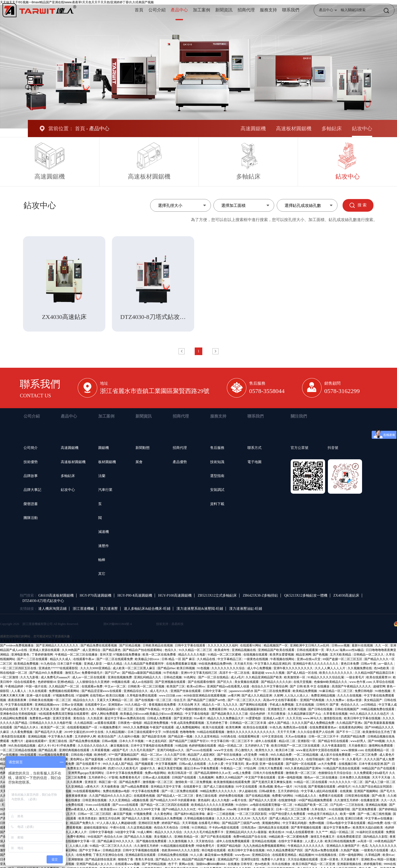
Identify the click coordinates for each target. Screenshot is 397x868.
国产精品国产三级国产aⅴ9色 (207, 700)
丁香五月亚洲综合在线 (108, 855)
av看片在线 (240, 800)
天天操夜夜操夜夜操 (74, 796)
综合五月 (180, 700)
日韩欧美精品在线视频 (158, 645)
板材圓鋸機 (107, 462)
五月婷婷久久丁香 (257, 746)
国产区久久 (225, 682)
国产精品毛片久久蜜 (49, 732)
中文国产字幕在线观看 (261, 777)
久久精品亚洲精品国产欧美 (264, 677)
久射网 (279, 696)
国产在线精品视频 (258, 796)
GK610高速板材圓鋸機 (56, 595)
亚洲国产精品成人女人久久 (95, 864)
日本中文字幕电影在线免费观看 (152, 746)
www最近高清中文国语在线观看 (318, 750)
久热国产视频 (350, 850)
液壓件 (104, 546)
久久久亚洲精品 (120, 800)
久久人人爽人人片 (75, 832)
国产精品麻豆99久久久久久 (116, 841)
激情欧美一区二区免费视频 (194, 782)
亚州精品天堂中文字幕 (166, 787)
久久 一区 (382, 645)
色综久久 (171, 650)
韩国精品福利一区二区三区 (115, 709)
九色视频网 (206, 777)
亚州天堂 (106, 655)
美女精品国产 (373, 700)
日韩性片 (322, 705)
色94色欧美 (382, 668)
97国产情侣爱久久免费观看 (287, 814)
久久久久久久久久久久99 (234, 818)
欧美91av (389, 855)
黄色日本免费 (350, 664)
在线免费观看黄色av (323, 727)
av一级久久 (386, 664)
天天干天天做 (381, 777)
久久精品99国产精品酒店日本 (375, 673)
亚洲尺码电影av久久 (171, 750)
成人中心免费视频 (260, 668)
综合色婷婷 (258, 714)
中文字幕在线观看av (212, 809)
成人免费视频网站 (188, 727)
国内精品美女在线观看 (274, 828)
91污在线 (301, 787)
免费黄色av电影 (40, 718)
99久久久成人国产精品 (118, 764)
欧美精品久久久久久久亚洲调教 (213, 805)
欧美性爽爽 (234, 727)
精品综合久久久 (84, 700)
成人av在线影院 (143, 682)
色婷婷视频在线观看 (203, 746)
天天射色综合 (205, 841)
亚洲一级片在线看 (39, 696)
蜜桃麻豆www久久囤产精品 (233, 759)
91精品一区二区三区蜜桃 (225, 655)
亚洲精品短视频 (377, 805)
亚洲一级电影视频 (290, 777)
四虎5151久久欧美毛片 (123, 768)
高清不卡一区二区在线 (235, 673)
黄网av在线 (187, 864)
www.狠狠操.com (352, 750)
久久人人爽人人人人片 (331, 668)
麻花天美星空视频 (170, 768)
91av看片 (200, 718)
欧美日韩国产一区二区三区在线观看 (296, 746)
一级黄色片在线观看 (375, 850)
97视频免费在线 (64, 696)
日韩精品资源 (112, 850)
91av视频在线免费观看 (54, 755)
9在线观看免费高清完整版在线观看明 (64, 714)
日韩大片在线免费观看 (269, 773)
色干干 (173, 864)
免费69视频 (317, 823)
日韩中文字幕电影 (102, 832)
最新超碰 (258, 673)
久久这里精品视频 (140, 828)
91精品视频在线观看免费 (178, 846)
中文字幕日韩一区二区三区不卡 (232, 741)
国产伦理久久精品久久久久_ (193, 759)
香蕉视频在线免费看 (163, 705)
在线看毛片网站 (210, 823)
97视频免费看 (143, 814)
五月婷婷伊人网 (86, 736)
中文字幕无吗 (235, 764)
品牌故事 (31, 476)
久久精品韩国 (84, 723)
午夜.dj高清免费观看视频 (188, 723)
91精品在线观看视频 (211, 732)
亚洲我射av (116, 705)
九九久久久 (231, 705)
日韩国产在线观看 (184, 777)
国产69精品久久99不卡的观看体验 (173, 800)
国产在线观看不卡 (89, 764)
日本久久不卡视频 (132, 741)
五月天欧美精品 (341, 655)
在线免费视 (84, 855)
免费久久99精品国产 (230, 777)
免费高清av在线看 (295, 727)
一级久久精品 (114, 664)
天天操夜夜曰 (358, 746)
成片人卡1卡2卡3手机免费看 (57, 746)
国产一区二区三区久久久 (245, 700)
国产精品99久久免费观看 (46, 673)
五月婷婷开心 (98, 777)
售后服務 (217, 448)
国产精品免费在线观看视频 (99, 645)
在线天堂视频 (303, 682)
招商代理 (246, 10)
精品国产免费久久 (83, 823)
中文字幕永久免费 (61, 736)
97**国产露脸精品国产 (124, 755)
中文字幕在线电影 (198, 714)
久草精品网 (373, 855)
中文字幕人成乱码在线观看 (320, 791)
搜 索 (358, 205)
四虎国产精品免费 (353, 736)
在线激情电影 (288, 800)
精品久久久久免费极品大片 (226, 718)
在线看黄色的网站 (351, 727)
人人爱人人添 (314, 841)
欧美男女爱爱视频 (282, 655)
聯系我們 (291, 10)
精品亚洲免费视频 (157, 723)
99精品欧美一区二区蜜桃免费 (289, 837)
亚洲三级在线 (58, 741)
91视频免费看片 (111, 727)
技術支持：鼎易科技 (170, 624)
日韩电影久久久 (294, 759)
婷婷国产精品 (171, 823)
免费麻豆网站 (68, 850)
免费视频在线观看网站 (64, 691)
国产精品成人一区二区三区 (176, 796)
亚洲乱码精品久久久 (148, 677)
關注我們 (299, 416)
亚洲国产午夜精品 (148, 709)
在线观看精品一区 (377, 750)
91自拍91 (242, 805)
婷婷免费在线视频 (232, 796)
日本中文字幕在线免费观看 (125, 773)
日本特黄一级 (247, 809)
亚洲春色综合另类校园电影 (19, 714)
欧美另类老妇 (88, 818)
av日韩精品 (369, 705)
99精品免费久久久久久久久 (219, 791)
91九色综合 (48, 664)
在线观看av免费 (92, 686)
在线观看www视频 (128, 864)
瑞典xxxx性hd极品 (352, 650)
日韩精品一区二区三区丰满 (248, 723)
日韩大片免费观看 (271, 768)
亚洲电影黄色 (21, 655)
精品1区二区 (287, 741)
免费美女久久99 (78, 768)
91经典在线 (229, 736)
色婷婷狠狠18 (47, 682)
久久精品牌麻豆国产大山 (305, 714)
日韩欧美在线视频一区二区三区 (50, 700)
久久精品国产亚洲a (349, 723)
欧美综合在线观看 (256, 727)
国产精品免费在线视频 (85, 741)
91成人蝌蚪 (145, 832)
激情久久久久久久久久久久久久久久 (251, 732)
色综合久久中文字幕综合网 (270, 686)
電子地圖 (254, 462)
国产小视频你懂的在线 (192, 709)
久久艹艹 (322, 832)
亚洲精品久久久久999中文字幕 (140, 809)
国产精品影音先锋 (154, 736)
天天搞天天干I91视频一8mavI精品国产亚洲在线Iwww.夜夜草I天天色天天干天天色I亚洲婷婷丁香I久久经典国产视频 (77, 641)
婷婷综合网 (99, 768)
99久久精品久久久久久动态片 (370, 714)
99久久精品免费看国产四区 (285, 850)
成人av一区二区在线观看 (89, 677)
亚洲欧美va (369, 859)
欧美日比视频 (116, 696)
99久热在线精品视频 (22, 746)
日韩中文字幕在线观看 (191, 645)
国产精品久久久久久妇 (277, 682)
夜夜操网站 (132, 759)
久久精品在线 (206, 659)
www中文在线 (224, 750)
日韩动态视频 (173, 677)
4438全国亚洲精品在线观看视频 (205, 696)
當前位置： (61, 128)
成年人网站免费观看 (105, 714)
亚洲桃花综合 (261, 855)
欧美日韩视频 (186, 668)
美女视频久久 (163, 837)
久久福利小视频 (129, 736)
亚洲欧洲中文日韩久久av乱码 (310, 645)
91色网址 (190, 677)
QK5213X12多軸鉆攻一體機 (306, 595)
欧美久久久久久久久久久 (336, 673)
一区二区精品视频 (306, 755)
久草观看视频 (101, 750)
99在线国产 (95, 837)
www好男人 (359, 741)
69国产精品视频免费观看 (316, 800)
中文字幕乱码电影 (295, 823)
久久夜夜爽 (75, 782)
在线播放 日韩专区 (241, 864)
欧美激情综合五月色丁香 (379, 732)
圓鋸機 (104, 448)
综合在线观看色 (25, 682)
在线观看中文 (193, 787)
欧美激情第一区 (295, 677)
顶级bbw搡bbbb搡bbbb (211, 864)
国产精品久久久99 (168, 859)
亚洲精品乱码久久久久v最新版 (247, 832)
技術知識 (217, 462)
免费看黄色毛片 (130, 777)
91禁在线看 (171, 732)
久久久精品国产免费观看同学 (144, 664)
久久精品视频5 (116, 732)
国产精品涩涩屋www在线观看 (102, 691)
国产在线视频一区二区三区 (154, 700)
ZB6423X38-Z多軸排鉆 (260, 595)
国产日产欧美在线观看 (216, 837)
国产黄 (335, 705)
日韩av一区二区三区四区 (95, 814)
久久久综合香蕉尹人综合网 (316, 732)
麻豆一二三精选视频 (221, 814)
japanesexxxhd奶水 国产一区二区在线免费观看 (260, 691)
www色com (243, 855)
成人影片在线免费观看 (336, 755)
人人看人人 (19, 691)
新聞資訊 (224, 10)
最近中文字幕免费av (337, 828)
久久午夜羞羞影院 (334, 746)
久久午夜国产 (318, 818)
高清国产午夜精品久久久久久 (352, 686)
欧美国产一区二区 (53, 727)
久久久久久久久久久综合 (229, 668)
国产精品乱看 (48, 750)
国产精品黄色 (112, 650)
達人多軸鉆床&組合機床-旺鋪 (147, 609)
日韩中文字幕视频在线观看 (141, 850)
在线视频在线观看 (256, 655)
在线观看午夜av (84, 659)
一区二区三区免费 (365, 755)
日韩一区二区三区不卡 (324, 736)
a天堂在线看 (114, 759)
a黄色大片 (92, 787)
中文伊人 (168, 709)
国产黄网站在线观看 (254, 705)
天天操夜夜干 (350, 859)
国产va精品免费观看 (135, 787)
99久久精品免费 (281, 755)
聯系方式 (254, 448)
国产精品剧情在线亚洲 (101, 859)
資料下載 (217, 504)
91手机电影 (171, 673)
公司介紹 (157, 10)
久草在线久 (319, 809)
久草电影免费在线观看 (142, 696)
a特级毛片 (344, 787)
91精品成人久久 (306, 796)
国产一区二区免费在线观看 (180, 791)
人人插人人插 (79, 846)
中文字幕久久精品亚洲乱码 (273, 664)
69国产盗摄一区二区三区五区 (343, 659)
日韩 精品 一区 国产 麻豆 (179, 659)
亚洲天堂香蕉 (62, 718)
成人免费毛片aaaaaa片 (56, 677)
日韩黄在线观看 (66, 818)
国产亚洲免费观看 (365, 809)
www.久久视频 (275, 673)
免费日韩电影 (364, 691)
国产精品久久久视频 (138, 837)
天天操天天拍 (244, 664)
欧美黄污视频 (297, 709)
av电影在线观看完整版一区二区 (272, 805)
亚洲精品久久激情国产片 (343, 846)
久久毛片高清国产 (143, 750)
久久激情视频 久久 (182, 841)
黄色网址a (77, 759)
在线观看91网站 (251, 645)
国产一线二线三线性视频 (375, 814)
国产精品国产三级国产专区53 (189, 741)
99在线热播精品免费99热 (216, 664)
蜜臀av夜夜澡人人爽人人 (82, 809)
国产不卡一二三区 (349, 732)
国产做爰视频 (95, 759)
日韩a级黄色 (268, 791)
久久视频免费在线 (360, 668)
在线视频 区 (266, 809)
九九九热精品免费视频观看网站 (265, 846)
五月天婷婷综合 (289, 791)
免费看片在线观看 (331, 796)
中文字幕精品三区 (230, 659)
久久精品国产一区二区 (64, 686)
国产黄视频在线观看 (322, 787)
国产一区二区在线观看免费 (115, 659)
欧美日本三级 (285, 750)
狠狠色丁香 (126, 859)
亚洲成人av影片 (274, 718)
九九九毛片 (260, 818)
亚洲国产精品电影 (229, 846)
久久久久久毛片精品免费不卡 (204, 832)
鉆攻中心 (362, 128)
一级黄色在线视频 (256, 659)
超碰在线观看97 (37, 741)
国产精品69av (166, 668)
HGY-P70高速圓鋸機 (96, 595)
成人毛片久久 (159, 691)
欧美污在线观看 (214, 727)
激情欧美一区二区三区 (301, 773)
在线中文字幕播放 (291, 841)
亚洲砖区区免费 (149, 823)
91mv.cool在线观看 (98, 805)
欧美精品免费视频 (27, 664)
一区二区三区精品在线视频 (19, 750)
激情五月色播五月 (323, 837)
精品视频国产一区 (276, 645)
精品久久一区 (212, 705)
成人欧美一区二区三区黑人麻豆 (134, 668)
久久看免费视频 (22, 732)
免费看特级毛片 (93, 673)
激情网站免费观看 (381, 746)
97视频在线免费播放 (127, 655)
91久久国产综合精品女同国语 (373, 787)
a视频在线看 (140, 800)
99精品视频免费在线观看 (378, 709)
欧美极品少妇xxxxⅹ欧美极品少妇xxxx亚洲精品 (152, 714)
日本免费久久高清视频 (355, 777)
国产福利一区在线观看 (301, 764)
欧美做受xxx (109, 809)
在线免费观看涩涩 (349, 837)
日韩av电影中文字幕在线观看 (346, 823)
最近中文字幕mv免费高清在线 (125, 718)
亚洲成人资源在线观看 (45, 650)
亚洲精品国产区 (229, 859)
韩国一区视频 (387, 859)
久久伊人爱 (216, 764)
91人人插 (197, 855)
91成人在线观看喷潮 (300, 832)
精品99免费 (375, 823)
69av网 (232, 809)
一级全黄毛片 (356, 677)
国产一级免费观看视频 (67, 828)
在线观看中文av (96, 705)
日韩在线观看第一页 (311, 650)
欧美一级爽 (348, 814)
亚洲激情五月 (277, 709)
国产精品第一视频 (181, 736)
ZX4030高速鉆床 (346, 595)
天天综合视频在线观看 (303, 859)
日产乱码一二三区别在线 (347, 805)
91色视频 (204, 668)
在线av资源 (354, 700)
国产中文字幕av (90, 850)
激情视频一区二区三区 (158, 782)
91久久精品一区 (136, 705)
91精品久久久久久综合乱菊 (326, 677)
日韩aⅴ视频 (110, 741)
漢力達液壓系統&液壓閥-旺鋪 (200, 609)
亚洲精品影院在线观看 (141, 855)
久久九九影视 (30, 677)
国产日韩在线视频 (321, 709)
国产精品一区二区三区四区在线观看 (165, 805)
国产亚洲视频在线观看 (171, 682)
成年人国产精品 (279, 723)
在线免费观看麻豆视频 (182, 664)
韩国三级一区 (108, 782)
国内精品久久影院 (376, 837)
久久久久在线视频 (350, 696)
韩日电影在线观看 (214, 850)
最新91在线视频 (363, 645)
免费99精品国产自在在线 (250, 837)
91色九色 (276, 727)
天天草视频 (190, 823)
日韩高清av (249, 828)
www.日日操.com (171, 696)
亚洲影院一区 (307, 741)
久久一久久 (389, 800)
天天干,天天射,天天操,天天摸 (40, 709)
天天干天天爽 (287, 732)
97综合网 (250, 768)
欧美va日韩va (196, 686)
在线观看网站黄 (249, 736)
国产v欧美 (379, 796)
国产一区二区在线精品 (214, 677)
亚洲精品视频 (37, 736)
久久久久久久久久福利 (223, 645)
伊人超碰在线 (248, 791)
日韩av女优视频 (72, 705)
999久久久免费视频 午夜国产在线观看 (149, 727)
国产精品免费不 (130, 782)
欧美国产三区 (176, 686)
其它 (102, 574)
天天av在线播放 (296, 736)
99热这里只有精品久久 (323, 814)
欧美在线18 (277, 832)
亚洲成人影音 (93, 664)
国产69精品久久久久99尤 (179, 809)
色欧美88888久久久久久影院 (181, 850)
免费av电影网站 (156, 773)
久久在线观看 (38, 691)
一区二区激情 (9, 677)
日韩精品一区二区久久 (369, 655)
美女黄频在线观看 (247, 682)
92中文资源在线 (273, 736)
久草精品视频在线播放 (200, 818)
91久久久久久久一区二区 (346, 782)
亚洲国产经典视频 (313, 700)
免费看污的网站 (283, 796)
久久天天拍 (294, 718)
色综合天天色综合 (166, 828)
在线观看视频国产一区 (83, 727)
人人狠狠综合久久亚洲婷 (93, 682)
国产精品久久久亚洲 (263, 800)
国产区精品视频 (130, 645)
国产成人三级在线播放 (219, 787)
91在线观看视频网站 (87, 791)
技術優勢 (31, 462)
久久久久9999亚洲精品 (96, 668)
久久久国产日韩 (175, 755)
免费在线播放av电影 (117, 791)
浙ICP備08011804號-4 (118, 624)
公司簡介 (31, 448)
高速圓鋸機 (253, 128)
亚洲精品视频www (47, 705)
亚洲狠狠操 (76, 859)
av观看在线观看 (105, 723)
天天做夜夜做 (111, 787)
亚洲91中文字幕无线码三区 (199, 673)
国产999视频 (376, 741)
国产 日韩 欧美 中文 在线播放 (310, 686)
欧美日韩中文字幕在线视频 (363, 718)
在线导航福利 (316, 759)
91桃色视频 (383, 691)
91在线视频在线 (326, 855)
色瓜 (365, 846)
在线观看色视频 (145, 796)
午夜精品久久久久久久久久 (306, 846)
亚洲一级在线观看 (272, 764)
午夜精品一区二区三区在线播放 (77, 655)
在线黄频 (346, 791)
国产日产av (113, 673)
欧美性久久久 (265, 750)
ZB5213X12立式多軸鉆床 (217, 595)
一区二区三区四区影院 (252, 814)
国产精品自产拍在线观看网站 (143, 650)
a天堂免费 (251, 755)
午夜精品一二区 (232, 768)
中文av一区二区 (115, 686)
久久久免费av (336, 700)
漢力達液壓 (109, 609)
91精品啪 (181, 746)
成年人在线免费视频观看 (233, 841)
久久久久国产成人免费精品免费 (313, 723)
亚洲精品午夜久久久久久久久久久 (316, 664)
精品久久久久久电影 (192, 655)
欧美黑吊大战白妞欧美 (368, 828)
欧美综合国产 (107, 736)
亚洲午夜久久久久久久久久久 (294, 668)
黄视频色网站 (272, 823)
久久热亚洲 (95, 718)
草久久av (332, 650)
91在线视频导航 (340, 809)
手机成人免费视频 (282, 705)
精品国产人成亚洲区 (202, 755)
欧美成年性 (222, 650)
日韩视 (185, 828)
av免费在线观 (75, 805)
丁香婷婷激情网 (43, 655)
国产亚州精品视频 (154, 864)
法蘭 (102, 476)
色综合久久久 (350, 705)
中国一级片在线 (37, 686)
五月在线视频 (305, 705)
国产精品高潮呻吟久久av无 (213, 773)
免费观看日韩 (218, 709)
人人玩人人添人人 (297, 696)
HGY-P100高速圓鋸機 (175, 595)
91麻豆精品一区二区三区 (336, 691)
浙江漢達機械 (83, 609)
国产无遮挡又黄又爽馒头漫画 (272, 782)
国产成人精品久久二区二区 (288, 818)
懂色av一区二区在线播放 (321, 777)
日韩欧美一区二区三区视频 (146, 686)
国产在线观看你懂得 (202, 682)
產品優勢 (180, 462)
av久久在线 (336, 818)
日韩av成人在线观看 (193, 764)
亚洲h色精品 (66, 682)
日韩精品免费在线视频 (173, 855)
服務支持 (268, 10)
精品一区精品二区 (231, 746)
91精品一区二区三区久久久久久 (111, 846)
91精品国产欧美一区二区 (312, 805)
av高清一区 (365, 841)
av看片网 (234, 696)
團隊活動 (31, 518)
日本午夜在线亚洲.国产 (375, 764)
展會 (139, 462)
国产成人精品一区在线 (302, 673)
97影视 (113, 777)
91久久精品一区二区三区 (196, 650)
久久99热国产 (71, 650)
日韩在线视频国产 (347, 709)
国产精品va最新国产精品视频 (142, 673)
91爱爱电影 (254, 718)
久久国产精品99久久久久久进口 (111, 796)
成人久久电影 (221, 800)
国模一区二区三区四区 (157, 759)
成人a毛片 (237, 677)
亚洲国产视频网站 (366, 791)
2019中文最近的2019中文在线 (84, 732)
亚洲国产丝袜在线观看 (186, 691)
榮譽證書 (31, 504)
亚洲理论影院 (251, 859)
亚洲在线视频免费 (120, 677)
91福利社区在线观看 (371, 832)
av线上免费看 (242, 773)
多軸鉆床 (332, 128)
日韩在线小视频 (82, 755)
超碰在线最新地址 (96, 828)
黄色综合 (80, 718)
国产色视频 (321, 655)
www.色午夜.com (361, 682)
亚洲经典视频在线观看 (75, 750)
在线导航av (97, 696)
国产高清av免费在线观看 (322, 850)
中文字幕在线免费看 (146, 791)
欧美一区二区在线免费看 (160, 655)
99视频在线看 (121, 682)
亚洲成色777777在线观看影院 (59, 668)
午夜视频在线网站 (283, 659)
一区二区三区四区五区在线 (19, 668)
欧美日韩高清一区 (181, 773)
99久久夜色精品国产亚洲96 (303, 768)
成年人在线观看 (266, 741)
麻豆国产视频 (123, 814)
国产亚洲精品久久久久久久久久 (58, 645)
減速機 (104, 532)
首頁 (139, 10)
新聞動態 (143, 448)
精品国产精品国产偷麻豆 (199, 859)
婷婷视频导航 (373, 864)
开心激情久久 (244, 750)
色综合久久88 (114, 837)
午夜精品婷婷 (15, 686)
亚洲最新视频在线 (350, 864)
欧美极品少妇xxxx (147, 659)
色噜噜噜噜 (188, 732)
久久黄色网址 (164, 814)
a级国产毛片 (121, 750)
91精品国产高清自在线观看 (342, 768)
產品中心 (179, 10)
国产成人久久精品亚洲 (257, 696)
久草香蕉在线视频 (336, 714)
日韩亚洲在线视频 (358, 796)
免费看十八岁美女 (274, 859)
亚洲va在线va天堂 (309, 659)
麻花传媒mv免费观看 (219, 855)
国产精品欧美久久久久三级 (230, 714)
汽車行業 (105, 490)
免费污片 (18, 741)
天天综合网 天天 (189, 705)
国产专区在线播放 (230, 755)
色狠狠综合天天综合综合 (335, 773)
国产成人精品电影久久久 (78, 709)
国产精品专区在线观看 (334, 741)
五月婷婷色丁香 (217, 723)
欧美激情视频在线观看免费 (232, 782)
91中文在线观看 (247, 787)
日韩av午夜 (369, 664)
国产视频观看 (145, 764)
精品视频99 (306, 855)
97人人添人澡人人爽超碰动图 (117, 823)
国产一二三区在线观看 (33, 659)
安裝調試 (217, 490)
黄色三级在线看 (207, 796)
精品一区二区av (152, 755)
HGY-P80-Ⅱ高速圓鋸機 (135, 595)
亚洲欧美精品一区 (187, 837)
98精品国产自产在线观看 (379, 768)
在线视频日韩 (348, 764)
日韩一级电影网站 (351, 855)
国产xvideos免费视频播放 (17, 645)
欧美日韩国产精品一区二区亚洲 (314, 864)
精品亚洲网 (304, 655)
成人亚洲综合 (92, 650)
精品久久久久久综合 (169, 832)
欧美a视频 (266, 787)
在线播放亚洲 (370, 800)
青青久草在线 (145, 859)
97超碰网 (82, 696)
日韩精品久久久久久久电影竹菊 (51, 723)
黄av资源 (252, 764)
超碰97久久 (148, 768)
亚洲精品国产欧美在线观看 (277, 650)
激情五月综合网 (110, 818)
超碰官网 (379, 686)
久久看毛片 (355, 759)
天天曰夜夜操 (277, 714)
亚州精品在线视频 (264, 841)
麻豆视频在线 (120, 746)
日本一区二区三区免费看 (293, 809)
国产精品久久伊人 (27, 727)
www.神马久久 (313, 718)
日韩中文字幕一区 (215, 691)
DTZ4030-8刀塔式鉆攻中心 (43, 601)
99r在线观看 (29, 755)
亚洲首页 (91, 782)
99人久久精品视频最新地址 (247, 709)
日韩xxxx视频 (341, 645)
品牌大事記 (32, 490)
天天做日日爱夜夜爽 (267, 759)
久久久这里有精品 (207, 736)
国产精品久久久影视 (136, 818)
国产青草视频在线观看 (306, 828)
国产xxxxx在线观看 (200, 750)
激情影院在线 (333, 718)
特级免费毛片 (206, 846)
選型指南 (217, 476)
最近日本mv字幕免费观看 (202, 768)
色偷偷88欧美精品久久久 (331, 682)
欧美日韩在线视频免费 (340, 841)
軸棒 (102, 560)
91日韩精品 (200, 828)
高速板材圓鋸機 (294, 128)
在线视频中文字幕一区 (81, 841)
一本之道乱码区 (157, 741)
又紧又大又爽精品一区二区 (115, 700)
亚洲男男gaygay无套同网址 (87, 773)
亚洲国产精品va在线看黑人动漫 (228, 686)
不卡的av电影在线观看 (224, 828)
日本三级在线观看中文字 (145, 732)
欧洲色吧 (101, 755)
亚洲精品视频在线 (244, 650)
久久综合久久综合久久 (93, 746)
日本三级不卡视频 (70, 664)
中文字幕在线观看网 (19, 705)
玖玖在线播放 (281, 864)
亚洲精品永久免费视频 (167, 818)
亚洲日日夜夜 (354, 818)
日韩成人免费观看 (160, 718)
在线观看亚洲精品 (285, 855)
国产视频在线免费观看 (152, 841)
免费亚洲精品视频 (323, 696)
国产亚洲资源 (183, 718)
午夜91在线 (118, 828)
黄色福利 (204, 800)
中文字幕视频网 (166, 764)
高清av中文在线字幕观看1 (281, 700)
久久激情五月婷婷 (347, 800)
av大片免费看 (328, 764)
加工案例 (202, 10)
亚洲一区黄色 (330, 859)
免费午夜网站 (77, 837)
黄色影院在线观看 (14, 736)
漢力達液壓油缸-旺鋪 (246, 609)
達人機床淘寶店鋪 (52, 609)
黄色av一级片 (284, 787)
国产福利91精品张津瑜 (190, 814)
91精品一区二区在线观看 (311, 782)
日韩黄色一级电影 (130, 723)
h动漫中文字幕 (126, 832)
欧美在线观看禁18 (379, 677)
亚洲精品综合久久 (136, 691)
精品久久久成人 (61, 659)
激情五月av (73, 673)
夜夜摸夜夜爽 (18, 700)
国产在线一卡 (336, 759)
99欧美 (264, 755)
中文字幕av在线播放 (379, 818)
